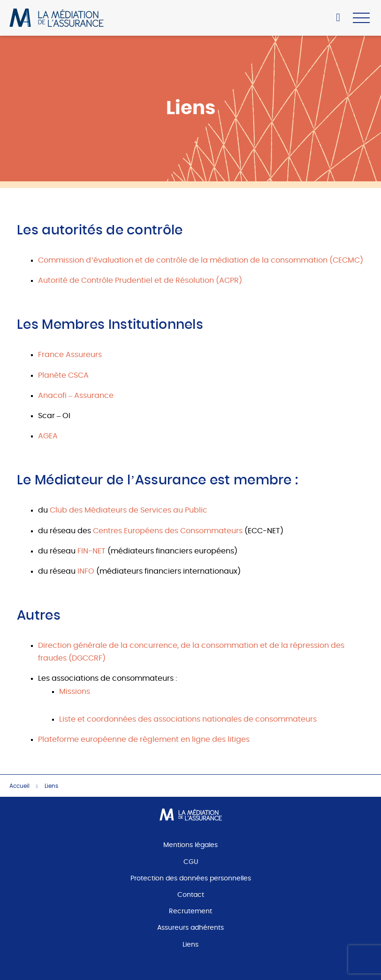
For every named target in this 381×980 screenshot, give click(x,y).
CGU (191, 862)
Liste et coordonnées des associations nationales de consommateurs (188, 719)
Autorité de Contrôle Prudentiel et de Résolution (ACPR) (140, 280)
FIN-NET (91, 551)
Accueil (19, 786)
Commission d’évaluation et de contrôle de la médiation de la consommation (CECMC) (201, 260)
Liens (190, 945)
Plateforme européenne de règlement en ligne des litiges (144, 739)
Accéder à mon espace (341, 19)
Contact (191, 895)
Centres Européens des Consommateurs (168, 531)
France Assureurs (70, 355)
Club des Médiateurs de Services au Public (129, 510)
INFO (86, 571)
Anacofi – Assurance (76, 396)
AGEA (48, 436)
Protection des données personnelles (191, 879)
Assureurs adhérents (190, 928)
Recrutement (190, 911)
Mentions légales (190, 845)
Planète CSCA (63, 375)
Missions (75, 692)
